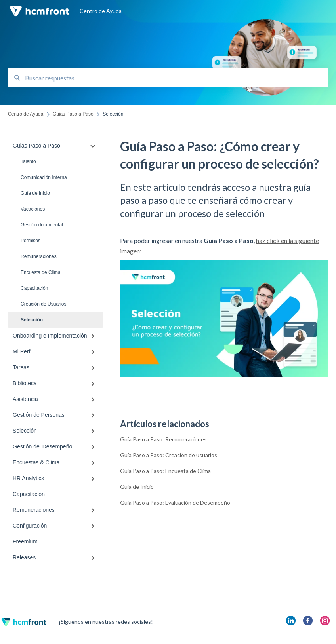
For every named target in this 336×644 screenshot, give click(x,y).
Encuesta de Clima (41, 272)
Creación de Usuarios (43, 304)
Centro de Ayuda (101, 11)
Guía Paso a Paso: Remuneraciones (163, 439)
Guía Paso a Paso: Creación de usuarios (169, 455)
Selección (32, 320)
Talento (28, 161)
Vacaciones (33, 209)
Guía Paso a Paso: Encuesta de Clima (165, 471)
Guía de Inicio (35, 193)
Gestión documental (42, 225)
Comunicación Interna (44, 177)
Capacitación (34, 288)
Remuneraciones (39, 256)
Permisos (31, 241)
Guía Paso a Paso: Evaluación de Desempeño (175, 502)
